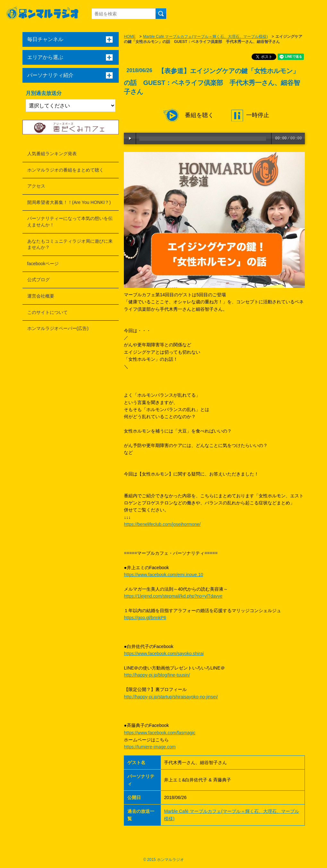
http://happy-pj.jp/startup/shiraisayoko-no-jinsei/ (171, 697)
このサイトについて (47, 312)
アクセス (36, 186)
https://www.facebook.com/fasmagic (160, 733)
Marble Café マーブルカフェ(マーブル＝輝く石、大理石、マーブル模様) (206, 37)
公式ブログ (39, 280)
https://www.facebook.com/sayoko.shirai (164, 653)
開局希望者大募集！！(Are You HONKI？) (69, 202)
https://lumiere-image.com (150, 747)
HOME (130, 37)
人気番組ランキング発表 (52, 154)
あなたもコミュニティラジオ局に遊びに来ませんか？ (70, 244)
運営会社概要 (41, 296)
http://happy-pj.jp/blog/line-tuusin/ (157, 675)
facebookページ (43, 264)
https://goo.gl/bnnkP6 (145, 618)
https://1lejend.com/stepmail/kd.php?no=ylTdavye (173, 596)
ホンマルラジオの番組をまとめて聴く (65, 170)
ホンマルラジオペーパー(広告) (58, 328)
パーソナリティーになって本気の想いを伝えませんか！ (70, 222)
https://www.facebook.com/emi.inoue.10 (163, 575)
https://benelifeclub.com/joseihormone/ (162, 524)
